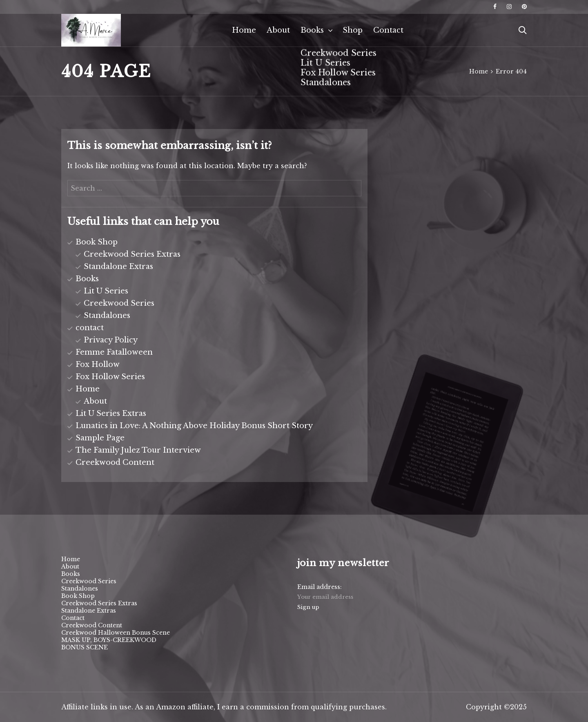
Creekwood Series (119, 303)
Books (312, 30)
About (278, 30)
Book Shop (97, 242)
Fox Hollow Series (110, 377)
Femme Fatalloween (114, 352)
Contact (388, 30)
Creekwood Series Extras (132, 254)
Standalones (107, 315)
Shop (353, 30)
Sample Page (100, 438)
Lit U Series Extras (111, 413)
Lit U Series (106, 291)
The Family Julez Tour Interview (138, 450)
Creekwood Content (115, 462)
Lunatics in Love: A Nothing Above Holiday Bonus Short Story (194, 426)
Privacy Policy (111, 340)
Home (244, 30)
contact (90, 328)
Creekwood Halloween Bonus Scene (116, 633)
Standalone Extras (118, 267)
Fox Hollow (98, 364)
